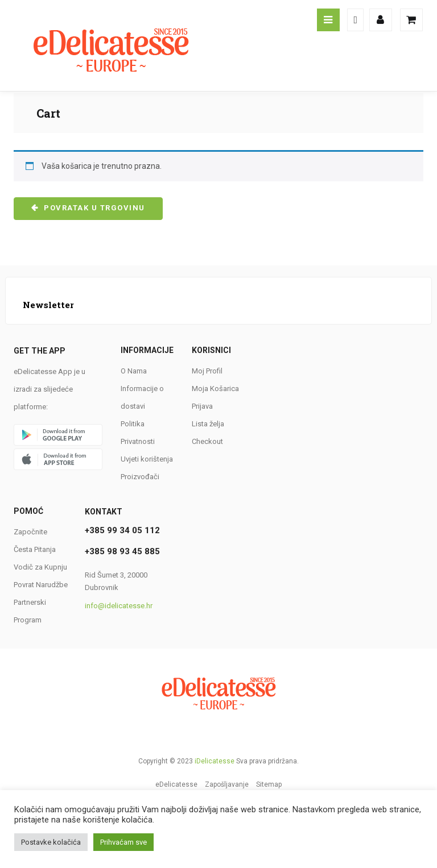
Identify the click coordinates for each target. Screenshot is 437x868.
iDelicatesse (215, 761)
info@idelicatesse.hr (119, 606)
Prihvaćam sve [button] (123, 842)
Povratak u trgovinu (93, 208)
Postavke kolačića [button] (51, 842)
